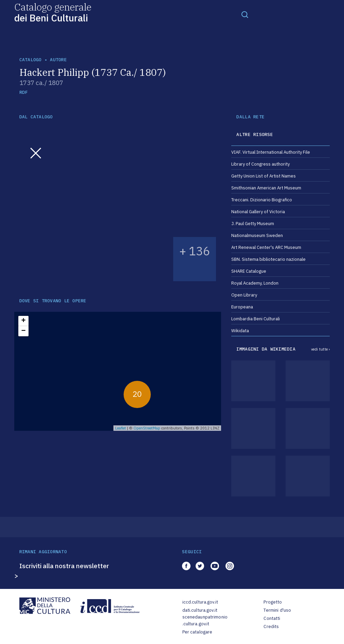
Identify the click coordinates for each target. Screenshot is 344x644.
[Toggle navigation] (245, 14)
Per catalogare (197, 632)
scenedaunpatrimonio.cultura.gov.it (205, 620)
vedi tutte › (321, 349)
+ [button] (23, 321)
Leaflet (121, 428)
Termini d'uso (277, 610)
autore (58, 60)
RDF (24, 92)
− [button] (23, 331)
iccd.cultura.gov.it (200, 602)
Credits (271, 626)
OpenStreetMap (147, 428)
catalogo (31, 60)
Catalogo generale (53, 12)
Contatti (272, 618)
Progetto (273, 602)
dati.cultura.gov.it (200, 610)
